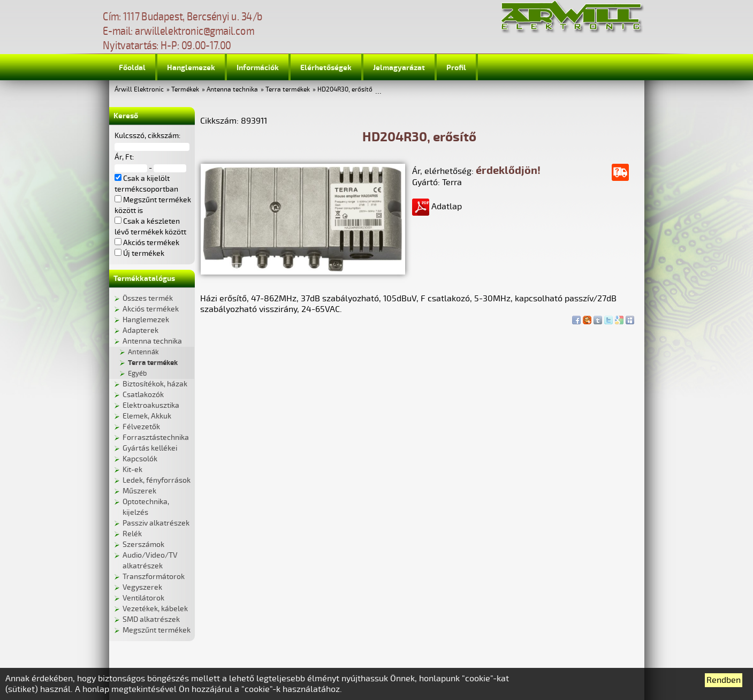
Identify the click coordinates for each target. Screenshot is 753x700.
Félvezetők (141, 427)
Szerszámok (143, 545)
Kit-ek (132, 470)
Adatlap (437, 207)
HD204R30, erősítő (345, 90)
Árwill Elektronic (139, 90)
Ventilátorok (143, 598)
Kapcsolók (140, 459)
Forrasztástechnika (156, 438)
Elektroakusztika (151, 405)
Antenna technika (232, 90)
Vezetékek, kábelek (155, 609)
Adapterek (140, 330)
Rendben (724, 680)
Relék (132, 534)
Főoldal (132, 68)
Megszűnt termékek (157, 630)
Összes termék (148, 298)
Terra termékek (288, 90)
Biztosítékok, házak (155, 384)
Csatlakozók (143, 395)
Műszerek (139, 491)
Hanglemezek (191, 68)
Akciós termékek (151, 309)
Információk (258, 68)
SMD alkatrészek (151, 619)
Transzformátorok (154, 577)
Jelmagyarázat (399, 68)
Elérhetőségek (326, 68)
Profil (456, 68)
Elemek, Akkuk (147, 416)
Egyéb (137, 374)
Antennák (143, 352)
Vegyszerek (142, 587)
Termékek (185, 90)
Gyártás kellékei (150, 448)
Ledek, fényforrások (157, 480)
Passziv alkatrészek (156, 523)
